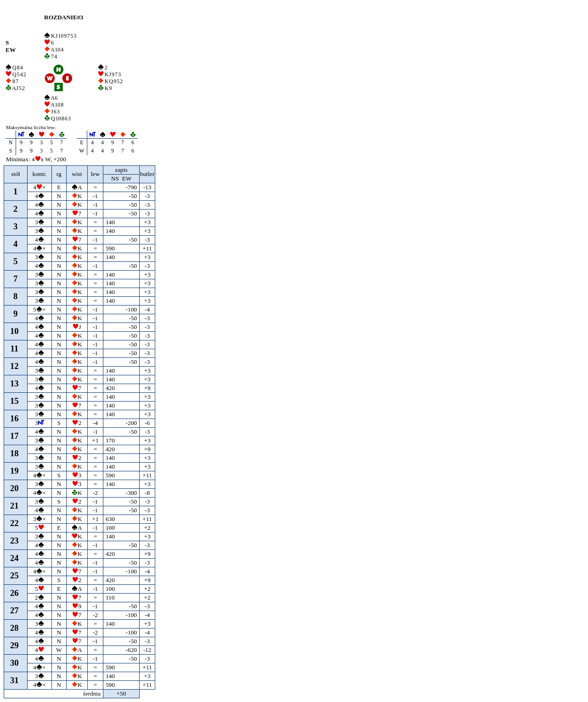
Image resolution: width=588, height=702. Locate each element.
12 (14, 366)
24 (14, 558)
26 (14, 593)
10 (14, 331)
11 (14, 348)
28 (14, 628)
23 (14, 541)
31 (14, 680)
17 (14, 436)
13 (14, 383)
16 (14, 418)
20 (14, 488)
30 (14, 663)
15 (14, 401)
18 (14, 453)
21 (14, 506)
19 (14, 471)
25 (14, 575)
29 (14, 645)
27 (14, 610)
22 (14, 523)
